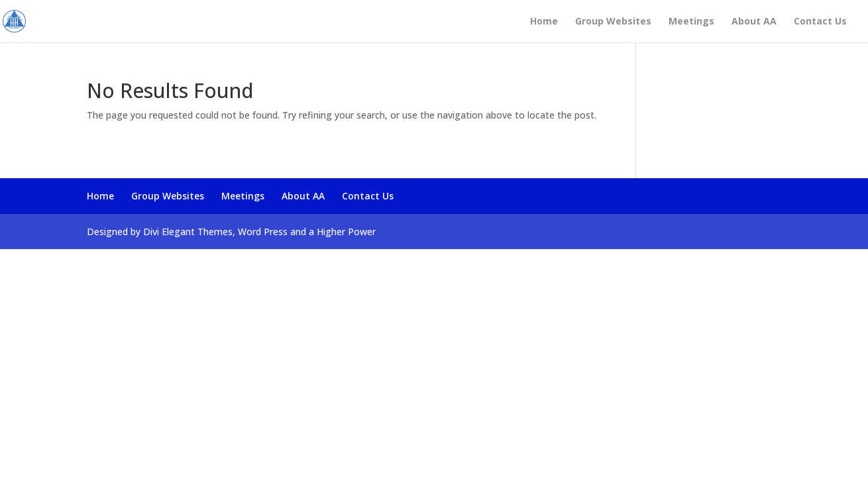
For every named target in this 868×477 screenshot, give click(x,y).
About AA (754, 22)
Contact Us (820, 22)
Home (544, 22)
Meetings (691, 22)
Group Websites (613, 22)
